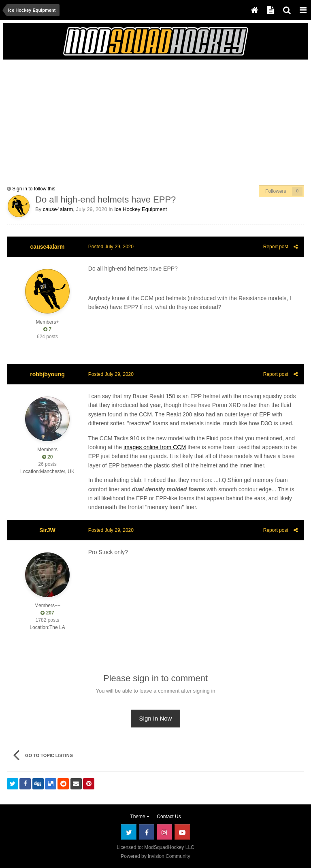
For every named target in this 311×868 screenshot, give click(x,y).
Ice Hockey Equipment (141, 209)
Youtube (182, 832)
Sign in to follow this (34, 189)
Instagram (164, 832)
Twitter (129, 832)
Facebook (147, 832)
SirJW (47, 530)
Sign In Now (156, 718)
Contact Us (169, 817)
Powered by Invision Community (155, 856)
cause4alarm (58, 209)
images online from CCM (154, 447)
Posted (111, 247)
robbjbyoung (47, 374)
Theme (140, 817)
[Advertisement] (102, 120)
